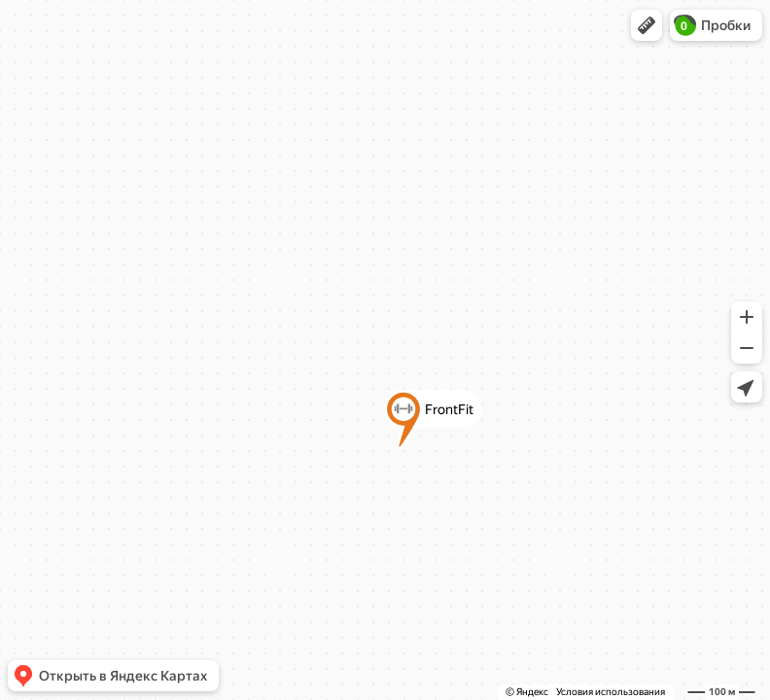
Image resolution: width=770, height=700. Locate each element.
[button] (647, 25)
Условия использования (611, 692)
